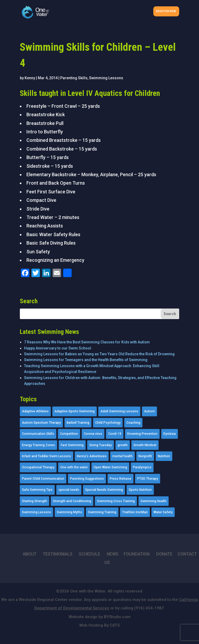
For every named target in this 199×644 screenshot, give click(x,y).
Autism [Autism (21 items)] (149, 411)
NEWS (113, 554)
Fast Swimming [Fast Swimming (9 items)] (72, 445)
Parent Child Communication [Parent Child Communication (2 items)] (43, 479)
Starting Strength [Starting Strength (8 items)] (34, 501)
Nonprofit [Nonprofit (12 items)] (145, 456)
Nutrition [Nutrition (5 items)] (164, 456)
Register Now (166, 11)
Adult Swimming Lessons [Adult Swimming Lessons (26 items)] (119, 411)
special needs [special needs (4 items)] (69, 490)
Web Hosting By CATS (99, 625)
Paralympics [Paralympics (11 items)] (142, 467)
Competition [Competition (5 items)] (69, 434)
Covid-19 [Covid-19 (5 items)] (115, 434)
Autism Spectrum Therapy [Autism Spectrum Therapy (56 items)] (41, 423)
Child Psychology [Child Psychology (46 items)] (108, 423)
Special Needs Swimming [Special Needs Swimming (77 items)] (104, 490)
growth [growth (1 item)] (123, 445)
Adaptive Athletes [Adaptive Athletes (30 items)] (35, 411)
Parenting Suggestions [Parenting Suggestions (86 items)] (87, 479)
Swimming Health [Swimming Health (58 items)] (154, 501)
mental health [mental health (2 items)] (122, 456)
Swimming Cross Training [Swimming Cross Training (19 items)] (116, 501)
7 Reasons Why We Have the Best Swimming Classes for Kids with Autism (87, 342)
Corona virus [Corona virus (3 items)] (93, 434)
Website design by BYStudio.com (100, 617)
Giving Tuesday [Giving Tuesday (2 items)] (101, 445)
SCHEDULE (89, 554)
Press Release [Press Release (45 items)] (121, 479)
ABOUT (30, 554)
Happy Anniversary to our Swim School (58, 348)
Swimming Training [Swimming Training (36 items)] (102, 512)
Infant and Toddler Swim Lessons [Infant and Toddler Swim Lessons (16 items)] (47, 456)
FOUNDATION (137, 554)
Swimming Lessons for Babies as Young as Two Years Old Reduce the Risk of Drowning (99, 354)
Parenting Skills (74, 78)
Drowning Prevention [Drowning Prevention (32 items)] (142, 434)
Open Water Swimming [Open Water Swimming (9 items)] (110, 467)
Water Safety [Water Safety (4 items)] (163, 512)
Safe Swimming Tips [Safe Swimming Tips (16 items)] (37, 490)
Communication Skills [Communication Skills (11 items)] (38, 434)
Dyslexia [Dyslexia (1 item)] (170, 434)
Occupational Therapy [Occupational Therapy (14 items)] (38, 467)
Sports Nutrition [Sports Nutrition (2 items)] (140, 490)
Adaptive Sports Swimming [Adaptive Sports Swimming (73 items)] (75, 411)
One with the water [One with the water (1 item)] (74, 467)
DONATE (164, 554)
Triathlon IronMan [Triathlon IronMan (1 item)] (135, 512)
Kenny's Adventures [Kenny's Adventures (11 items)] (92, 456)
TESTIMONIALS (58, 554)
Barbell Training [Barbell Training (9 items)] (78, 423)
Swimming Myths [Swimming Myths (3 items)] (70, 512)
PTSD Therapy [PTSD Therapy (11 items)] (148, 479)
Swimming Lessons (106, 78)
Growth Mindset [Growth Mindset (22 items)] (145, 445)
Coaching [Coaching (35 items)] (133, 423)
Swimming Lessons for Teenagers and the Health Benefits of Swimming (86, 360)
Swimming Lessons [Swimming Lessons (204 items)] (36, 512)
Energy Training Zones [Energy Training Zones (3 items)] (38, 445)
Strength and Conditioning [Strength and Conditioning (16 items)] (72, 501)
